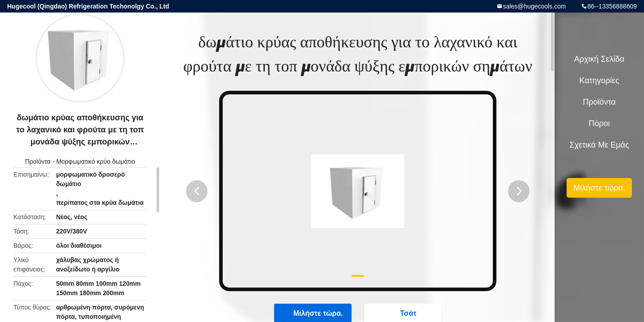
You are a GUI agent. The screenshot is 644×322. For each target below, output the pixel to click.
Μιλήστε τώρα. (599, 188)
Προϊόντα (38, 161)
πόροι (599, 123)
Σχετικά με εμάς (599, 145)
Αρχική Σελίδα (599, 59)
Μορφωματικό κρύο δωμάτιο (96, 161)
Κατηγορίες (599, 80)
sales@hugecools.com (534, 6)
